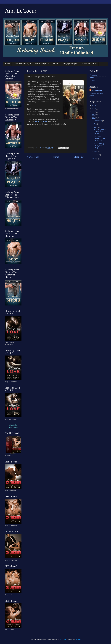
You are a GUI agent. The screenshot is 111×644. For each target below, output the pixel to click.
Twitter (92, 78)
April (96, 152)
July (96, 124)
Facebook (93, 75)
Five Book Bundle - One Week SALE (99, 139)
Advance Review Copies (22, 64)
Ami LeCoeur (21, 11)
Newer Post (33, 157)
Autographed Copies (70, 64)
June (96, 127)
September (98, 121)
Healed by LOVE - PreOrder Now (100, 132)
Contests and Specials (89, 64)
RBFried (63, 639)
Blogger (78, 639)
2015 (94, 118)
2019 (94, 105)
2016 (94, 115)
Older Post (79, 157)
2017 (94, 112)
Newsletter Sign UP (42, 64)
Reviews (56, 64)
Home (7, 64)
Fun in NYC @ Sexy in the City (99, 146)
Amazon (92, 81)
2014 (94, 159)
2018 (94, 109)
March (96, 155)
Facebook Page (41, 121)
